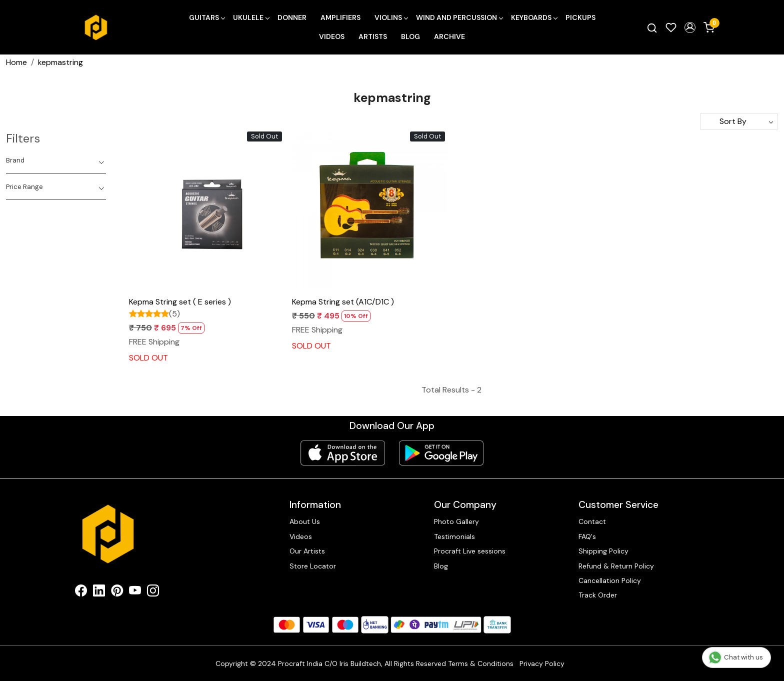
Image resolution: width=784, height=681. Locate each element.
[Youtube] (135, 592)
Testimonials (454, 536)
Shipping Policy (603, 551)
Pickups (580, 17)
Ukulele (251, 17)
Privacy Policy (542, 663)
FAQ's (587, 536)
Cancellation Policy (610, 580)
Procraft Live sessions (470, 551)
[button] (690, 27)
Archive (449, 36)
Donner (292, 17)
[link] (652, 27)
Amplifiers (340, 17)
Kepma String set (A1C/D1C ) (343, 302)
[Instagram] (153, 592)
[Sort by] (739, 121)
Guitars (207, 17)
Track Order (598, 595)
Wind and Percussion (459, 17)
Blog (410, 36)
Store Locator (313, 566)
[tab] (56, 160)
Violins (391, 17)
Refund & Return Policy (616, 566)
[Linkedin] (99, 592)
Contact (592, 521)
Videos (332, 36)
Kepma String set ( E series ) (180, 302)
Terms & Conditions (481, 663)
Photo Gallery (456, 521)
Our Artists (307, 551)
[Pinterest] (117, 592)
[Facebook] (81, 592)
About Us (305, 521)
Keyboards (534, 17)
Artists (373, 36)
